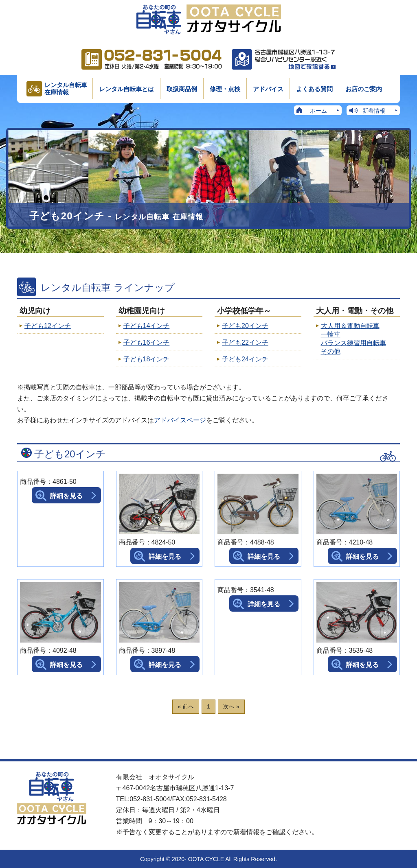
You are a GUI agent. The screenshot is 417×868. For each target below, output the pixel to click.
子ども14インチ (147, 326)
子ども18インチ (147, 359)
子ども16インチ (147, 342)
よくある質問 (314, 89)
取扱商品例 (182, 89)
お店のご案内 (364, 89)
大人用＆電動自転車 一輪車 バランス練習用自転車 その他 (353, 339)
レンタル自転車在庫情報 (66, 89)
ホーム (318, 111)
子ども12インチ (48, 326)
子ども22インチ (245, 342)
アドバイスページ (180, 420)
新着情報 (374, 111)
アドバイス (268, 89)
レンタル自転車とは (126, 89)
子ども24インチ (245, 359)
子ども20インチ (245, 326)
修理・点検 (225, 89)
